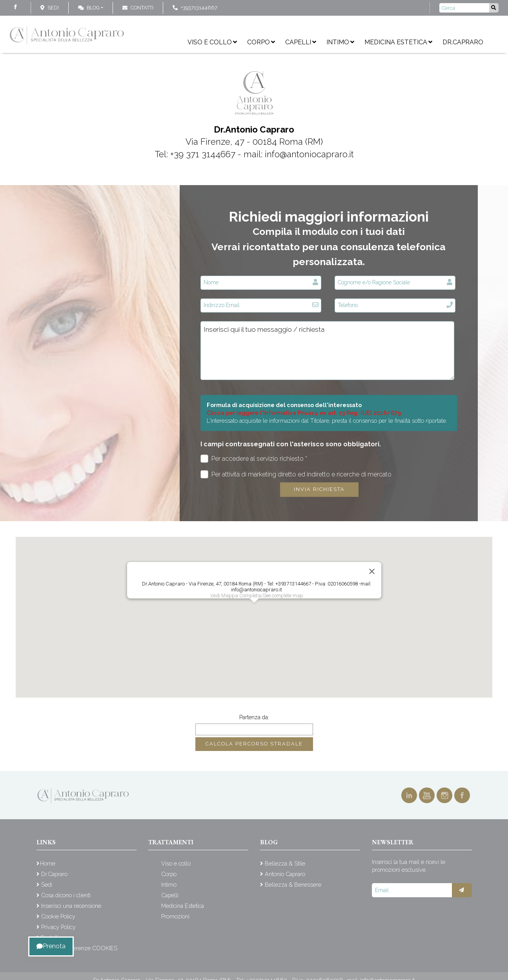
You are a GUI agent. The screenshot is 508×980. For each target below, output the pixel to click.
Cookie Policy (58, 916)
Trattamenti (171, 842)
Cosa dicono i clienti (66, 895)
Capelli (301, 42)
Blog (89, 8)
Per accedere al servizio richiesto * (254, 459)
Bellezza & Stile (285, 863)
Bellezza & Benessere (293, 885)
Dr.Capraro (463, 42)
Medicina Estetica (398, 42)
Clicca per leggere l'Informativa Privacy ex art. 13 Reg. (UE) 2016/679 (304, 413)
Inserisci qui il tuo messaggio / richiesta (327, 351)
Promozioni (175, 916)
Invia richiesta (319, 489)
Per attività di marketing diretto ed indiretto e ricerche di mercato (296, 474)
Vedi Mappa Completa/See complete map (256, 595)
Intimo (340, 42)
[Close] (372, 571)
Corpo (261, 42)
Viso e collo (212, 42)
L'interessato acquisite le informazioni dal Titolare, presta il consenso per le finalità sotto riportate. (327, 421)
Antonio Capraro (285, 874)
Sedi (53, 8)
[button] (254, 610)
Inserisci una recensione (71, 906)
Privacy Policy (58, 927)
